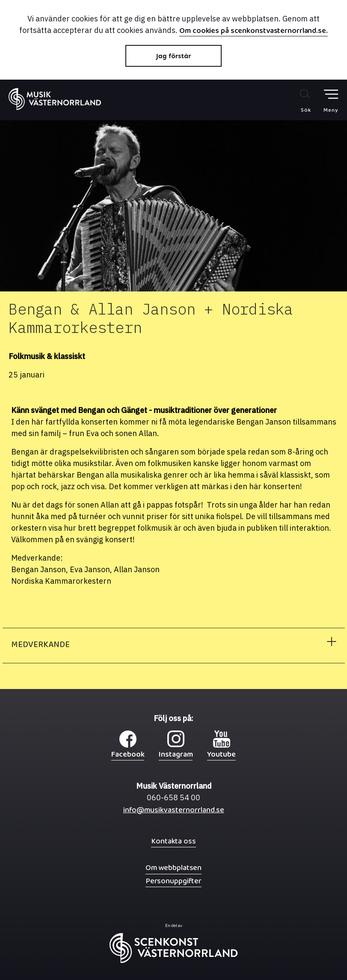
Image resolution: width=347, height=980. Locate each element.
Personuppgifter (173, 881)
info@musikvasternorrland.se (174, 812)
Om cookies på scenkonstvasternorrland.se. (254, 32)
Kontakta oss (173, 841)
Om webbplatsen (173, 868)
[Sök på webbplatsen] (297, 101)
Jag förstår (174, 56)
